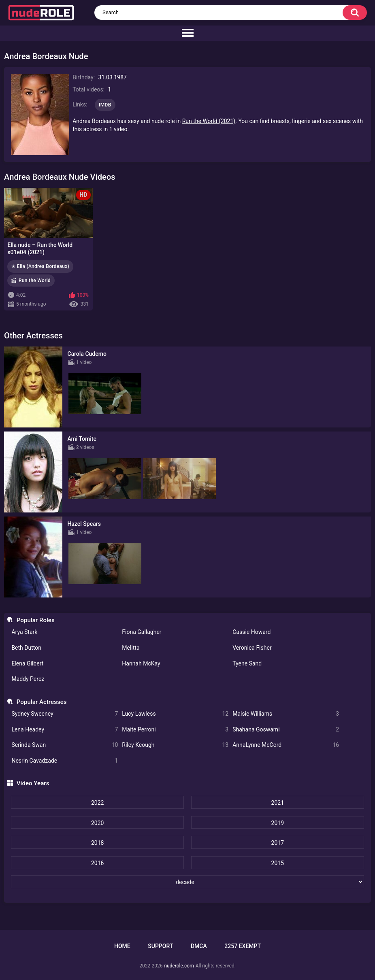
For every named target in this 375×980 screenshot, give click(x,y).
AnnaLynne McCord (286, 745)
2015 (278, 863)
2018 (97, 843)
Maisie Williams (286, 714)
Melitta (131, 648)
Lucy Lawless (175, 714)
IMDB (105, 105)
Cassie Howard (251, 632)
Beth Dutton (26, 648)
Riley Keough (175, 745)
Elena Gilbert (27, 663)
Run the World (35, 281)
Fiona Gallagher (142, 632)
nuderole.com (179, 966)
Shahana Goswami (286, 730)
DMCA (199, 946)
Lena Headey (65, 730)
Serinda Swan (65, 745)
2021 (278, 803)
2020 (97, 823)
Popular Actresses (42, 702)
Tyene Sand (247, 663)
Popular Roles (36, 620)
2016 (97, 863)
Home (122, 946)
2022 (97, 803)
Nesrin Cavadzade (65, 761)
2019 (278, 823)
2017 (278, 843)
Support (160, 946)
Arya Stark (24, 632)
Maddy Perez (28, 679)
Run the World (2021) (209, 121)
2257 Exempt (243, 946)
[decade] (187, 882)
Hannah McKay (141, 663)
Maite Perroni (175, 730)
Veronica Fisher (252, 648)
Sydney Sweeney (65, 714)
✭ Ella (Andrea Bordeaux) (40, 266)
